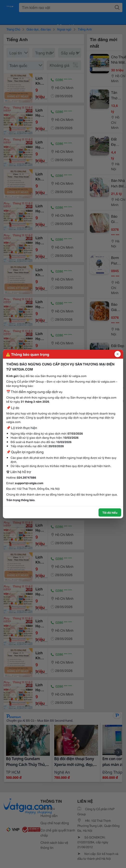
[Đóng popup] (118, 354)
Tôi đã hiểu (110, 512)
